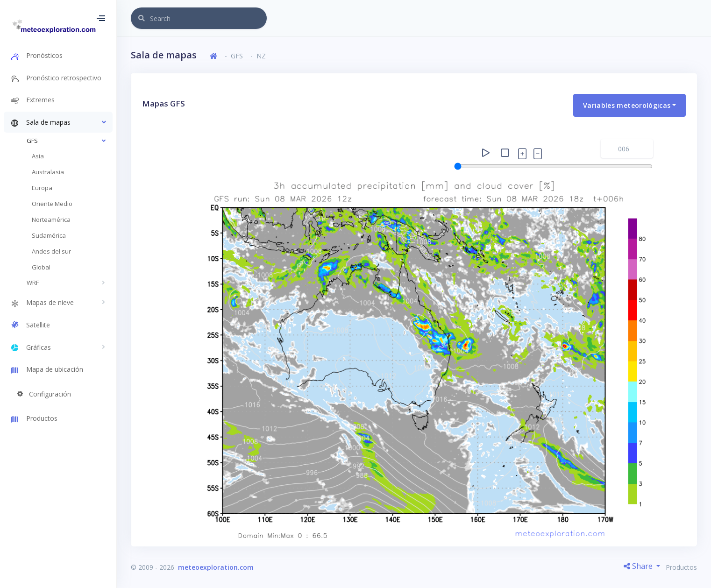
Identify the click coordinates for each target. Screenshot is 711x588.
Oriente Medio (52, 204)
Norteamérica (51, 220)
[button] (58, 122)
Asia (38, 156)
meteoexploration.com (216, 567)
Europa (42, 188)
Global (41, 267)
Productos (681, 567)
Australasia (48, 172)
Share (639, 566)
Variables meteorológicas (627, 105)
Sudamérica (49, 235)
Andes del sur (51, 251)
